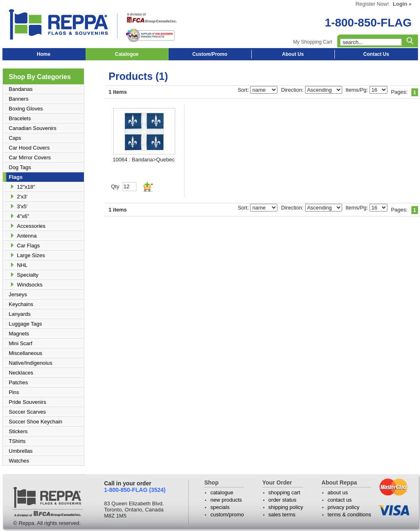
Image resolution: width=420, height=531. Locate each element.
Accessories (31, 226)
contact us (340, 500)
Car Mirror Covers (30, 158)
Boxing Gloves (26, 109)
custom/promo (227, 514)
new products (226, 500)
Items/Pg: (357, 90)
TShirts (17, 441)
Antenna (27, 236)
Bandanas (21, 89)
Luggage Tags (25, 324)
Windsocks (30, 285)
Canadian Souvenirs (33, 128)
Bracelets (20, 118)
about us (338, 492)
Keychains (21, 304)
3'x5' (22, 206)
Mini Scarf (21, 343)
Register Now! (372, 4)
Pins (14, 392)
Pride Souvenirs (28, 402)
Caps (15, 138)
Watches (19, 461)
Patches (19, 382)
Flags (16, 177)
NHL (22, 265)
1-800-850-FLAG (368, 23)
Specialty (28, 275)
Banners (19, 99)
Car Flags (29, 246)
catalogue (222, 492)
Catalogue (127, 54)
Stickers (18, 431)
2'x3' (22, 197)
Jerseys (18, 294)
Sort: (244, 90)
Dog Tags (20, 167)
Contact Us (376, 54)
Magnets (19, 334)
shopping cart (284, 492)
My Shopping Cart (312, 42)
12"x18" (26, 187)
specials (220, 507)
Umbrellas (21, 451)
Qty (115, 186)
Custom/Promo (210, 54)
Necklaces (21, 373)
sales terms (282, 514)
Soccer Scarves (27, 412)
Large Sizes (31, 255)
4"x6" (23, 216)
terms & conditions (349, 514)
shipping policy (286, 507)
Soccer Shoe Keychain (36, 422)
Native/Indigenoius (31, 363)
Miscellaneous (26, 353)
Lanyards (20, 314)
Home (43, 54)
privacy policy (343, 507)
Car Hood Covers (29, 148)
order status (283, 500)
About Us (293, 54)
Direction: (293, 90)
